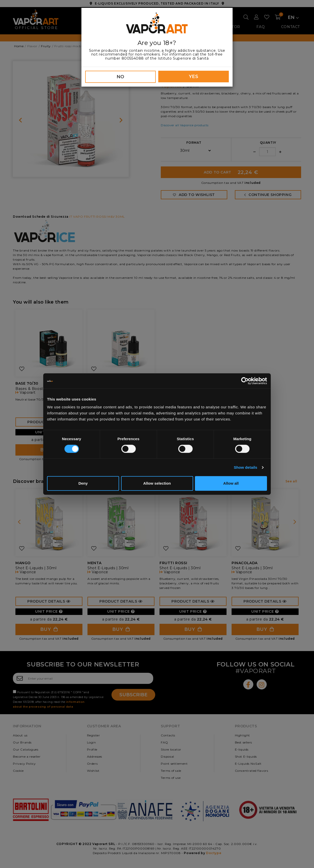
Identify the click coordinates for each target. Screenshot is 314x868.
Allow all (231, 483)
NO (120, 77)
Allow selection (157, 483)
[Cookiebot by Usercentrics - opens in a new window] (245, 381)
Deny (83, 483)
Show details (246, 467)
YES (194, 77)
